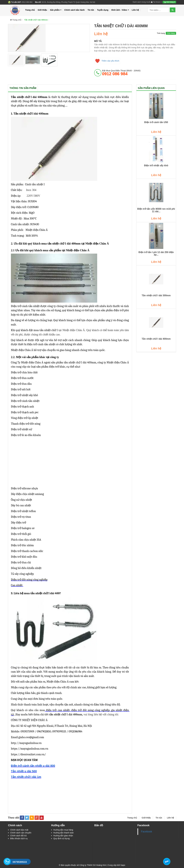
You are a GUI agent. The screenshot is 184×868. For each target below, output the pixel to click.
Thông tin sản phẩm (23, 88)
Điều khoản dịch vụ (19, 838)
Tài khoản (157, 2)
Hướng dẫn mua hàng (63, 830)
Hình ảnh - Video (120, 10)
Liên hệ (135, 10)
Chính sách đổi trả (18, 836)
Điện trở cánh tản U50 (156, 122)
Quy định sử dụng (61, 838)
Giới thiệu (42, 10)
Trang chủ (30, 10)
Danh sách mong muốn (142, 2)
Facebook (147, 832)
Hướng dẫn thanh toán (63, 833)
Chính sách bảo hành (74, 10)
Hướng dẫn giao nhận (63, 836)
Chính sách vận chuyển (21, 833)
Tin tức (91, 10)
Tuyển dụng (103, 10)
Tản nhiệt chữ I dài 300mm (156, 295)
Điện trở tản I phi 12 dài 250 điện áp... (156, 254)
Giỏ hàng (169, 2)
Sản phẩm (56, 10)
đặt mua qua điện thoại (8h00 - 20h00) (121, 73)
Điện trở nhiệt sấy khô (156, 165)
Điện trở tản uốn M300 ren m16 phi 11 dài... (156, 210)
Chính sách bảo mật (19, 830)
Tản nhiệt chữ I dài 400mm (156, 339)
